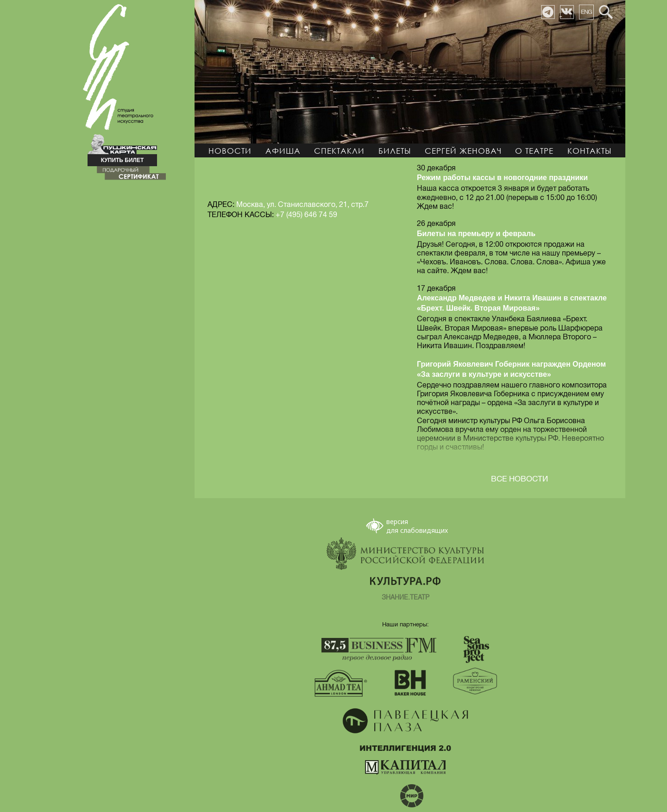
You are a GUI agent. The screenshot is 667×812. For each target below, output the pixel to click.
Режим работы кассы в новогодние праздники (502, 178)
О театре (534, 151)
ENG (586, 12)
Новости (230, 151)
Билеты (395, 151)
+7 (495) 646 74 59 (306, 215)
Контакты (589, 151)
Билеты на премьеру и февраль (476, 234)
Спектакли (339, 151)
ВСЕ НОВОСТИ (519, 479)
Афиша (283, 151)
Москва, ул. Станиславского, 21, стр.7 (302, 205)
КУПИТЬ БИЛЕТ (123, 160)
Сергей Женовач (463, 151)
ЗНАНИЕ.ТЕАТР (406, 597)
